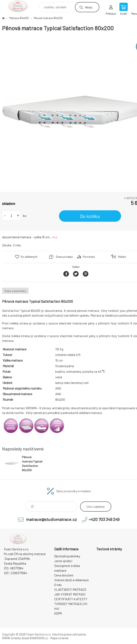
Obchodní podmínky (67, 556)
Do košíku (90, 216)
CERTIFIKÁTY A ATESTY (71, 599)
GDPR (58, 613)
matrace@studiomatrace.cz (51, 519)
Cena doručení (64, 575)
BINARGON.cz (39, 638)
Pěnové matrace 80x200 (48, 18)
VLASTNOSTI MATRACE (70, 590)
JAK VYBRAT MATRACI (70, 594)
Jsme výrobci (63, 561)
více (55, 237)
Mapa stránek (59, 638)
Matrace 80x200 (19, 18)
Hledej (88, 7)
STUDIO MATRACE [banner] (20, 6)
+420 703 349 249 (104, 519)
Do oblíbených (29, 257)
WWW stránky (11, 638)
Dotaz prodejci (64, 257)
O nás (58, 585)
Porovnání (89, 257)
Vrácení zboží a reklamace (72, 580)
